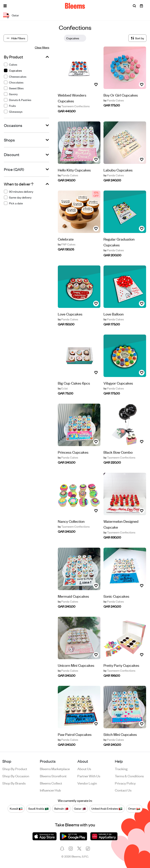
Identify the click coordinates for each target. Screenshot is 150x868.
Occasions (13, 125)
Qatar (80, 808)
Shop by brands (14, 783)
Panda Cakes (114, 100)
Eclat (63, 388)
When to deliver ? (19, 184)
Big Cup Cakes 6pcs (74, 383)
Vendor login (87, 783)
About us (84, 769)
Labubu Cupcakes (118, 170)
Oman (134, 808)
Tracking (121, 769)
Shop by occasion (16, 776)
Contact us (123, 790)
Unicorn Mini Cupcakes (76, 665)
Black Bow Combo (118, 452)
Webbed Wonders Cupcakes (72, 98)
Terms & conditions (129, 776)
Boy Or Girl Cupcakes (121, 95)
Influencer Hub (50, 790)
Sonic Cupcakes (116, 596)
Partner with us (89, 776)
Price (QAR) (14, 169)
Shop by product (15, 769)
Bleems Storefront (53, 776)
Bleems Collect (51, 783)
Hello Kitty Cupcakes (74, 170)
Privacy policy (125, 783)
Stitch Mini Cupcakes (120, 734)
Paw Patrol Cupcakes (75, 734)
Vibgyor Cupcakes (118, 383)
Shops (9, 140)
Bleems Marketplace (55, 769)
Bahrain (61, 808)
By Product (13, 57)
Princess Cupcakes (73, 452)
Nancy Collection (71, 521)
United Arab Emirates (107, 808)
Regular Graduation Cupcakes (119, 242)
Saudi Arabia (38, 808)
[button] (5, 6)
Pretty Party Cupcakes (121, 665)
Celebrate (66, 239)
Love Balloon (114, 314)
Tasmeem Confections (74, 106)
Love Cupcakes (70, 314)
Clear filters (42, 47)
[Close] (82, 38)
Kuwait (16, 808)
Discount (12, 155)
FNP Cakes (67, 244)
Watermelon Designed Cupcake (121, 524)
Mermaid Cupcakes (73, 596)
